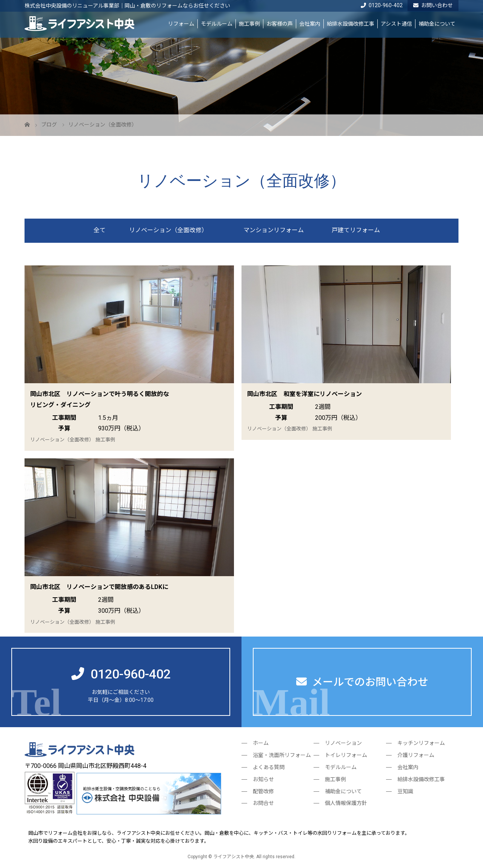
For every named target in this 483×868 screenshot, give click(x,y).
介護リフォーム (416, 755)
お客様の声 (280, 24)
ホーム (261, 743)
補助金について (437, 24)
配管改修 (263, 791)
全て (100, 230)
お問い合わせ (433, 5)
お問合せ (263, 803)
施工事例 (249, 24)
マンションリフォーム (274, 230)
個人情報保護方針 (346, 803)
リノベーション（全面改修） (168, 230)
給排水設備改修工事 (351, 24)
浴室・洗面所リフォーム (282, 755)
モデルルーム (217, 24)
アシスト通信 (396, 24)
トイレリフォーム (346, 755)
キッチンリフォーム (421, 743)
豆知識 (405, 791)
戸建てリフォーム (356, 230)
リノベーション (343, 743)
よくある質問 (269, 767)
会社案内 (310, 24)
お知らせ (263, 779)
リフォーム (181, 24)
